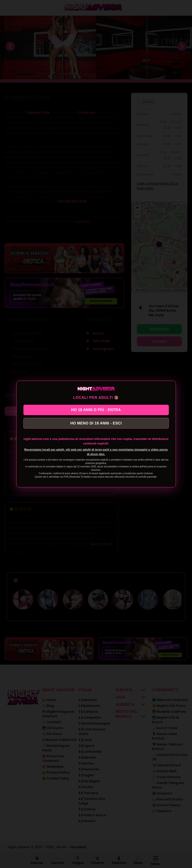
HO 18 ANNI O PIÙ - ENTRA (96, 409)
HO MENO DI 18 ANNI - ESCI (96, 424)
